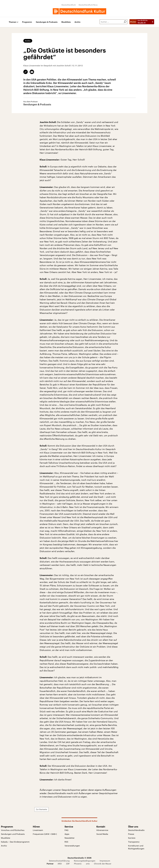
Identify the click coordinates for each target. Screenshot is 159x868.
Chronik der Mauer (103, 864)
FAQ (66, 830)
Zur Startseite (47, 809)
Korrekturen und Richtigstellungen (136, 847)
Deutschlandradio (136, 830)
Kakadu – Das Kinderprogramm (15, 842)
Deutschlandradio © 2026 (79, 858)
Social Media (102, 834)
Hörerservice (102, 830)
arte (88, 864)
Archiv (77, 22)
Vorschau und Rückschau (13, 830)
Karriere (132, 838)
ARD (60, 864)
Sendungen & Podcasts (47, 22)
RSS (66, 842)
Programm (27, 22)
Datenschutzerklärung (59, 861)
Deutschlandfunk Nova (88, 5)
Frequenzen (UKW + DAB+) (45, 834)
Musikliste (66, 22)
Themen (13, 22)
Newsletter (70, 838)
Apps (67, 834)
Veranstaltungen (72, 846)
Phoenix (78, 864)
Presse (131, 834)
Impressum (105, 861)
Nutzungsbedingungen (85, 861)
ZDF (68, 864)
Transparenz (134, 842)
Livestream (38, 830)
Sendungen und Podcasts (13, 834)
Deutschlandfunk (69, 5)
